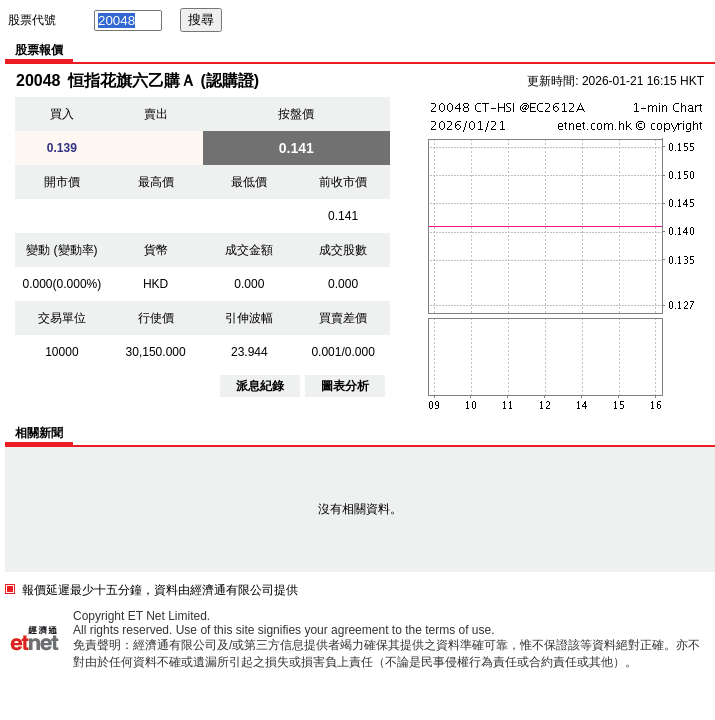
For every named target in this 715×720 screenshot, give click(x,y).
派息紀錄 (260, 386)
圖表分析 (345, 386)
